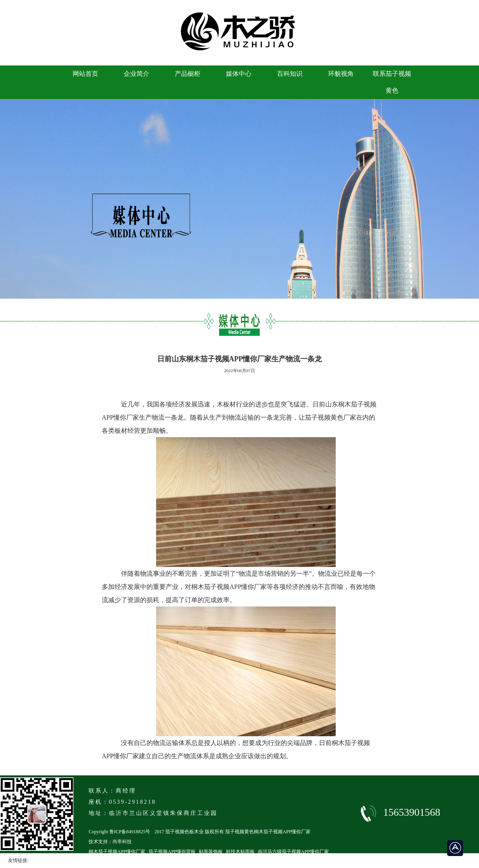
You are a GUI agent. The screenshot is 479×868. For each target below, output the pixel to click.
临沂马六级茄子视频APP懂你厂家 (293, 852)
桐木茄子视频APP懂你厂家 (117, 852)
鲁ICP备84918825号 (130, 832)
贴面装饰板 (211, 852)
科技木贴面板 (240, 852)
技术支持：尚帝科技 (110, 842)
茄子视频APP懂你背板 (172, 852)
